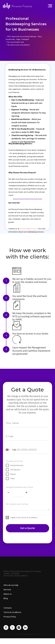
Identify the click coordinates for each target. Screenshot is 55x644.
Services (7, 590)
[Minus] (9, 493)
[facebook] (6, 629)
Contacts (8, 608)
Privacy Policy (10, 617)
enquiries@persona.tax (29, 229)
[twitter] (12, 629)
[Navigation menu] (50, 6)
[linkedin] (25, 629)
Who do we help (11, 585)
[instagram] (19, 629)
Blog (6, 598)
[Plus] (26, 493)
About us (7, 594)
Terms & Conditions (12, 612)
